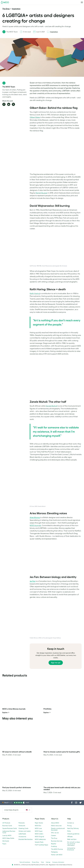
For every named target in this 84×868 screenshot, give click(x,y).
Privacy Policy (36, 862)
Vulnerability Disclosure (71, 849)
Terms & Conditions (25, 862)
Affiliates (70, 837)
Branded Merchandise (26, 839)
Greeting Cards (23, 828)
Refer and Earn (72, 839)
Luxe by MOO (7, 835)
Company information (58, 862)
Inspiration (16, 9)
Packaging (54, 852)
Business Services (57, 841)
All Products (6, 823)
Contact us (71, 823)
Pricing (69, 826)
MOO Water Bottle (8, 838)
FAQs (69, 831)
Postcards (22, 823)
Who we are (55, 833)
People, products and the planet (58, 829)
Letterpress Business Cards (9, 832)
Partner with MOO (57, 855)
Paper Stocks (39, 823)
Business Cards (7, 826)
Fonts (42, 862)
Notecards (22, 826)
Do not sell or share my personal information (74, 844)
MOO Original (39, 837)
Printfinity (54, 846)
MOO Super (39, 831)
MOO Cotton (39, 834)
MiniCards (6, 841)
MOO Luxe (38, 828)
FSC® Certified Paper (41, 845)
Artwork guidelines (73, 834)
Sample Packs (39, 842)
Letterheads (22, 834)
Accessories (22, 837)
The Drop (6, 9)
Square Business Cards (10, 828)
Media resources (56, 826)
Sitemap (48, 862)
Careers (54, 835)
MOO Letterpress (40, 839)
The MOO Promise (57, 849)
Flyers (4, 844)
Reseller (54, 844)
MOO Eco (38, 826)
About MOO (55, 823)
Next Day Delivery (73, 828)
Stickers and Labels (25, 831)
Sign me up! (56, 663)
